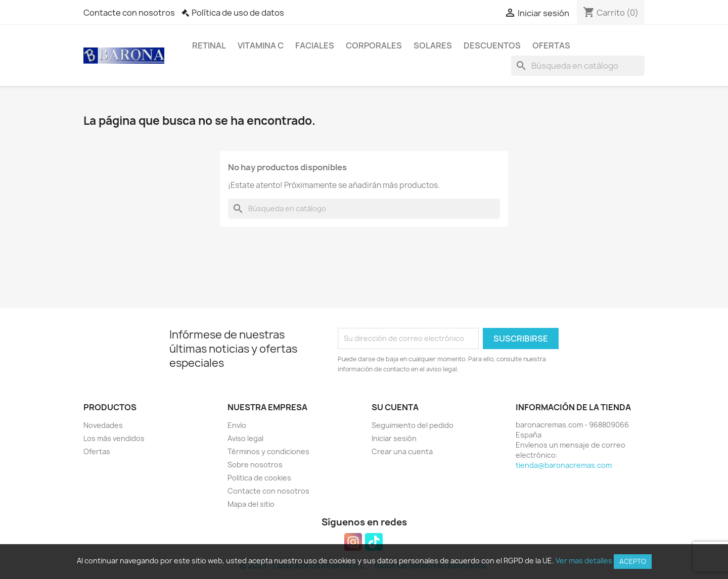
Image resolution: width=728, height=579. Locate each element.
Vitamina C (261, 45)
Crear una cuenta (402, 451)
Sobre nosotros (255, 465)
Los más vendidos (114, 438)
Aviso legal (245, 438)
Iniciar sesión (394, 438)
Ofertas (551, 45)
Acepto (633, 561)
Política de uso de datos (238, 13)
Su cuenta (395, 407)
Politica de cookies (259, 478)
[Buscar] (578, 66)
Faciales (315, 45)
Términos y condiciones (268, 451)
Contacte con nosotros (129, 13)
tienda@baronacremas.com (564, 465)
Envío (237, 425)
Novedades (103, 425)
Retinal (209, 45)
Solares (433, 45)
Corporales (374, 45)
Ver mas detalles (584, 561)
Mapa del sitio (251, 504)
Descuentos (492, 45)
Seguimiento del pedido (413, 425)
